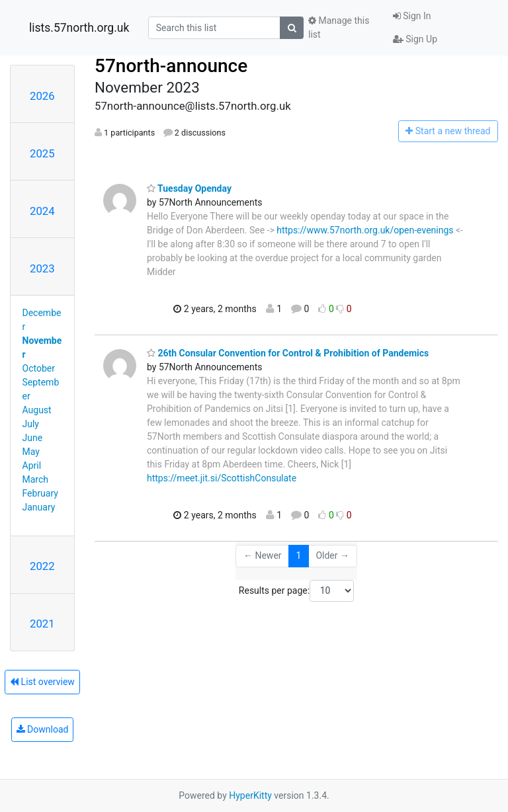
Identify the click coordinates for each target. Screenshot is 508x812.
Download (43, 729)
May (31, 452)
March (36, 479)
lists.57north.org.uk (79, 28)
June (33, 438)
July (31, 424)
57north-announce (171, 66)
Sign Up (415, 39)
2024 (42, 211)
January (39, 507)
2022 (42, 566)
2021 (42, 624)
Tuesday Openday (189, 188)
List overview (42, 682)
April (32, 466)
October (39, 368)
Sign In (412, 16)
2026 (42, 96)
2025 (42, 153)
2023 (42, 268)
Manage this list (339, 27)
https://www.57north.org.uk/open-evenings (365, 230)
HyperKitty (250, 795)
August (37, 410)
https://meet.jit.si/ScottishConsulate (222, 478)
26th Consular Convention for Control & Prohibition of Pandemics (288, 353)
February (40, 493)
